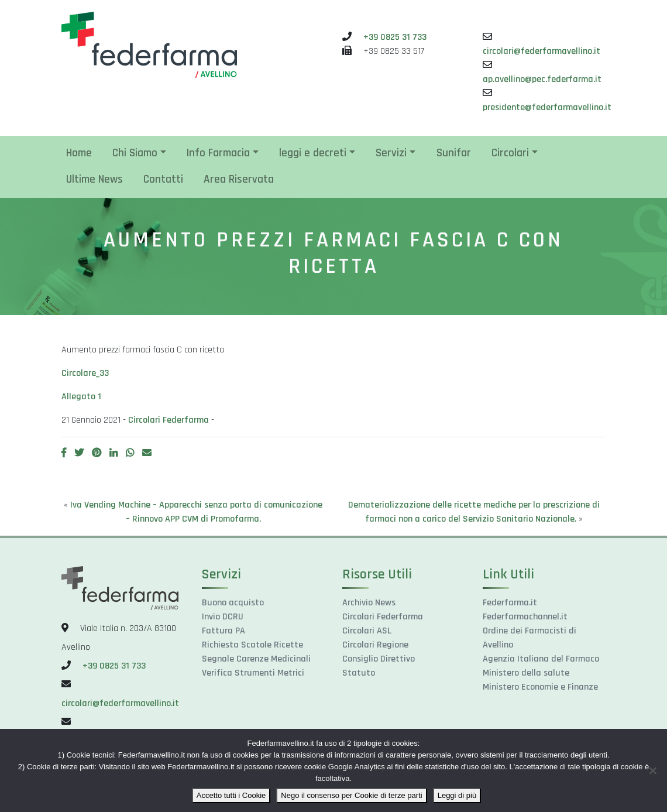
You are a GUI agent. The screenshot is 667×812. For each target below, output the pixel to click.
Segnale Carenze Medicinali (256, 659)
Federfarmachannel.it (525, 617)
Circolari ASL (367, 631)
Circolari (510, 153)
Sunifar (454, 153)
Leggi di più (457, 795)
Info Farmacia (218, 153)
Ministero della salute (526, 673)
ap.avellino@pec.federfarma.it (542, 79)
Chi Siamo (135, 153)
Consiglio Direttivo (379, 659)
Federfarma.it (510, 603)
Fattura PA (224, 631)
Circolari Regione (375, 645)
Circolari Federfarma (169, 420)
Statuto (359, 673)
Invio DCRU (223, 617)
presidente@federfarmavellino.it (547, 107)
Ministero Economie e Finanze (540, 687)
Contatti (163, 179)
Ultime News (94, 179)
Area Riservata (239, 179)
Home (79, 153)
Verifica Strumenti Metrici (253, 673)
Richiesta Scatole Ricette (252, 645)
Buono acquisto (233, 603)
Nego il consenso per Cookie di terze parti (351, 795)
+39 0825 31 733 (395, 37)
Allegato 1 (81, 397)
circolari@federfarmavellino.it (541, 51)
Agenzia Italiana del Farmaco (541, 659)
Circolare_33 (85, 373)
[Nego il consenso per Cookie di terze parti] (652, 770)
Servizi (391, 153)
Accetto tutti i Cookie (231, 795)
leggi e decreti (313, 153)
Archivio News (369, 603)
